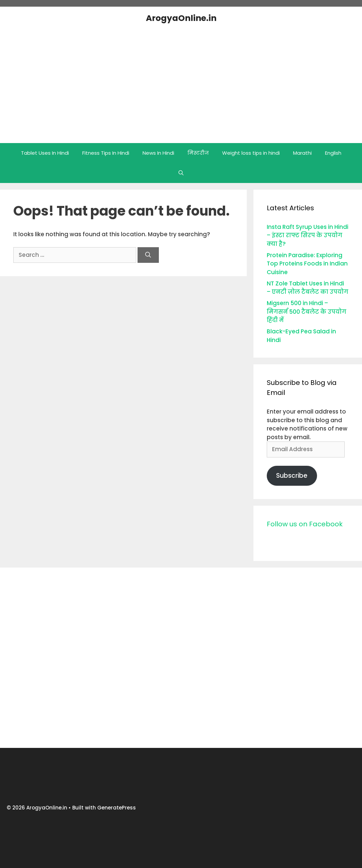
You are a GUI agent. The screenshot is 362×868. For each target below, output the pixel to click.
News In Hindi (158, 153)
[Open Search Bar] (181, 173)
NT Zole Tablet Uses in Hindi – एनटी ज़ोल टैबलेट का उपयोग (308, 288)
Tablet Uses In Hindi (45, 153)
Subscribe (292, 476)
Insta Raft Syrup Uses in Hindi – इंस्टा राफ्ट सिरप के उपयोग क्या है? (308, 235)
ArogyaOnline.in (181, 18)
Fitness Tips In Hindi (106, 153)
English (333, 153)
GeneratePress (117, 808)
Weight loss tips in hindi (251, 153)
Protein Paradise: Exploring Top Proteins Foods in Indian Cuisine (307, 264)
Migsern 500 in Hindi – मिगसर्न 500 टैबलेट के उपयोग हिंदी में (307, 312)
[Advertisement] (181, 658)
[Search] (148, 255)
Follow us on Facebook (305, 524)
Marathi (302, 153)
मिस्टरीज (198, 153)
